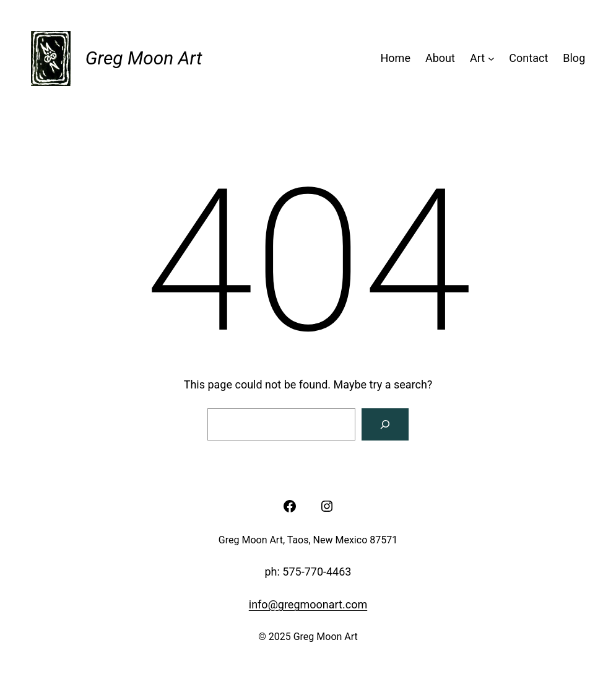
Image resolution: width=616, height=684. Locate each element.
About (440, 58)
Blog (574, 58)
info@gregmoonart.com (308, 604)
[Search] (385, 424)
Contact (528, 58)
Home (396, 58)
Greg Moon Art (144, 58)
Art (477, 58)
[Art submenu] (491, 59)
